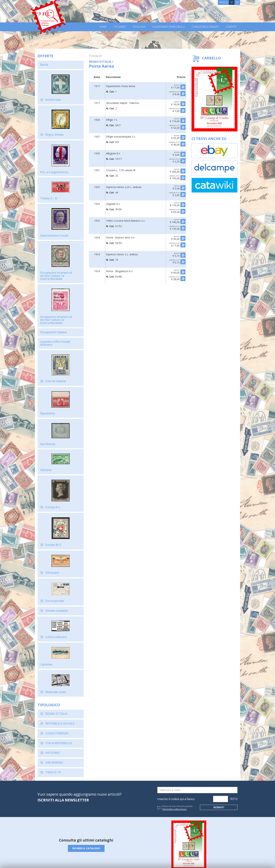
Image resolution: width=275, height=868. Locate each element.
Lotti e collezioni (56, 619)
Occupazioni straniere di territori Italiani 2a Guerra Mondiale (56, 302)
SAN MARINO (54, 745)
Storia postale (55, 583)
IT (232, 2)
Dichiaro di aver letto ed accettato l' (177, 790)
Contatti (231, 27)
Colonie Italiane (56, 364)
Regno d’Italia (54, 117)
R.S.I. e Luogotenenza (54, 155)
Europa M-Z (53, 527)
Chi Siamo (120, 27)
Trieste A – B (49, 181)
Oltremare (52, 555)
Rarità (44, 47)
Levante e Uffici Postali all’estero (55, 326)
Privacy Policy (86, 861)
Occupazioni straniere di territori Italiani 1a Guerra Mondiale (56, 258)
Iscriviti (219, 790)
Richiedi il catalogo (86, 831)
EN (237, 2)
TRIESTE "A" (53, 755)
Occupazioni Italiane (53, 315)
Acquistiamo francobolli (169, 27)
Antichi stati (53, 82)
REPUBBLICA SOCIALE (60, 706)
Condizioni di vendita (205, 27)
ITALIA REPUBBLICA (59, 726)
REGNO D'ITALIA (56, 696)
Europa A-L (53, 490)
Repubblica (47, 396)
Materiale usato (56, 674)
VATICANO (53, 735)
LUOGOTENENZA (57, 716)
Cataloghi (139, 27)
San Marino (48, 426)
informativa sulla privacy (175, 792)
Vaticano (46, 452)
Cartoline (46, 647)
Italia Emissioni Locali (54, 218)
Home (103, 27)
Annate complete (57, 593)
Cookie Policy (103, 861)
